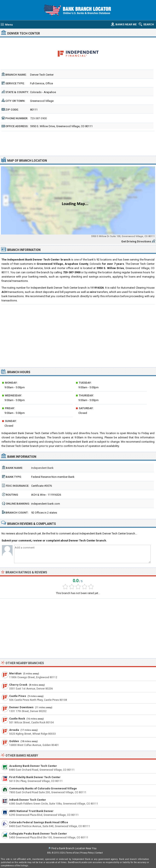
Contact (99, 853)
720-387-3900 (38, 118)
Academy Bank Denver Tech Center (33, 766)
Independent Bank (42, 468)
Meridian (15, 673)
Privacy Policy (87, 853)
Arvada (14, 730)
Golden (14, 741)
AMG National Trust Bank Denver (31, 811)
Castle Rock (17, 719)
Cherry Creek (18, 685)
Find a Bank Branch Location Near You (74, 848)
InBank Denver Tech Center (28, 800)
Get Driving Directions (136, 241)
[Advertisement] (78, 143)
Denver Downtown (21, 707)
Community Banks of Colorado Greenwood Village (43, 788)
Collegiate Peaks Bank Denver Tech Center (38, 834)
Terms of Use (72, 853)
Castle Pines (18, 696)
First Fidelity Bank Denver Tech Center (35, 777)
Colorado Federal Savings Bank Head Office (39, 822)
